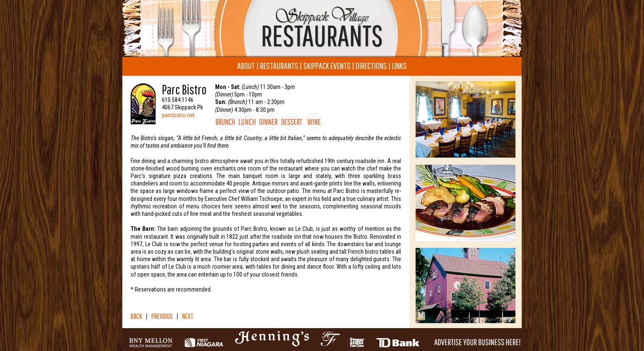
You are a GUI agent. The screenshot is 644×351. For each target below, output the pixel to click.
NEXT (188, 316)
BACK (136, 316)
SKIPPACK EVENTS (327, 66)
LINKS (399, 66)
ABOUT (246, 66)
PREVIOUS (162, 316)
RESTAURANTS (279, 66)
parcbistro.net (178, 115)
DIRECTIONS (371, 66)
